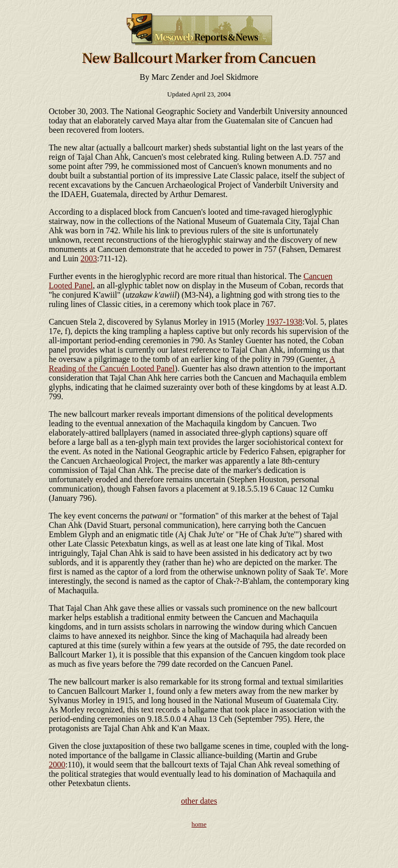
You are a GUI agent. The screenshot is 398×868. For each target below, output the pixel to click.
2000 (57, 765)
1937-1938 (284, 322)
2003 (89, 258)
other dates (199, 801)
